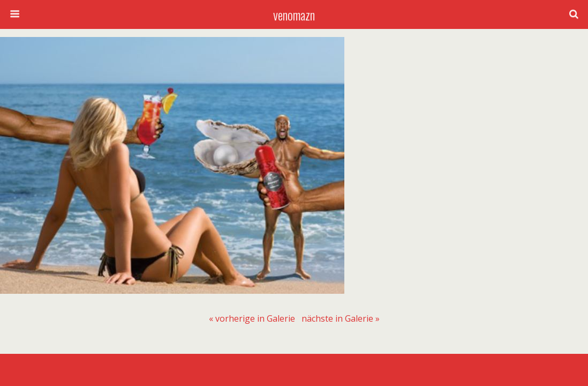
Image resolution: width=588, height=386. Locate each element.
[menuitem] (252, 318)
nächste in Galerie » (341, 318)
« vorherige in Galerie (252, 318)
